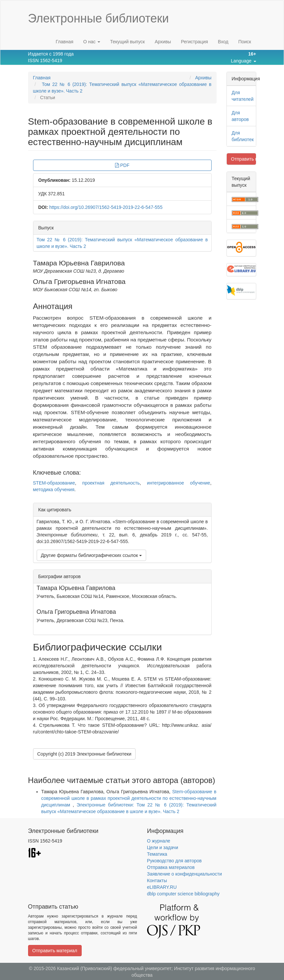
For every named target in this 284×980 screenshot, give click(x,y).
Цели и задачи (163, 847)
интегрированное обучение (179, 483)
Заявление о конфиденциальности (184, 874)
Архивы (163, 42)
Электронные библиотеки (99, 18)
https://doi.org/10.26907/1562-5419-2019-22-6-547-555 (106, 207)
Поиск (245, 42)
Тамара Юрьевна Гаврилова (79, 263)
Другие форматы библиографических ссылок (91, 555)
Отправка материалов (171, 867)
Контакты (157, 881)
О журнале (159, 841)
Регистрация (194, 42)
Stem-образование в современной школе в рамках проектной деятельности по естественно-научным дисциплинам (129, 798)
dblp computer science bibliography (183, 894)
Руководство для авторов (174, 861)
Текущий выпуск (127, 42)
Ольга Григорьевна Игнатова (79, 281)
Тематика (157, 854)
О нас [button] (92, 42)
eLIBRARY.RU (162, 887)
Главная (64, 42)
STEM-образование (54, 483)
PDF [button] (122, 165)
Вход (223, 42)
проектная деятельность (111, 483)
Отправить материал (243, 159)
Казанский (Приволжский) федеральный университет (114, 968)
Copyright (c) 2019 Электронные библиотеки (84, 754)
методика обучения (54, 490)
